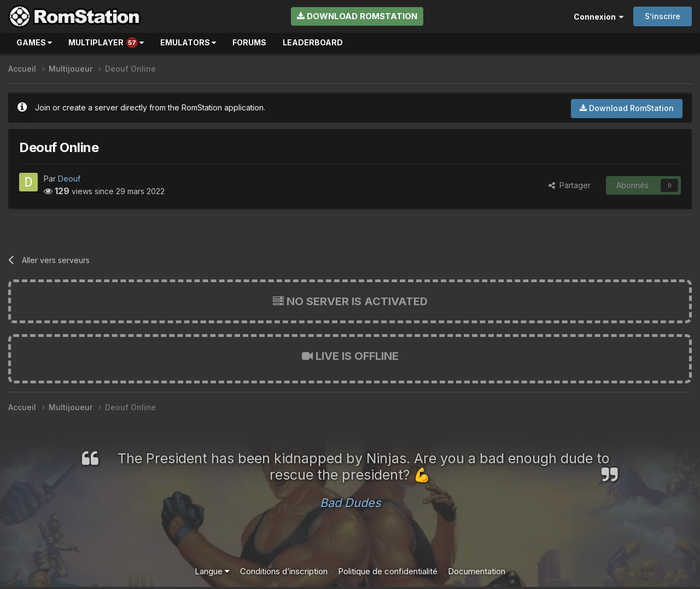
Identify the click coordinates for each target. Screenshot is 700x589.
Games (34, 42)
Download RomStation (357, 16)
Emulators (188, 42)
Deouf (69, 179)
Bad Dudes (350, 503)
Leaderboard (313, 42)
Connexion (599, 17)
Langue (212, 571)
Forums (249, 42)
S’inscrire (663, 16)
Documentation (477, 571)
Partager (570, 185)
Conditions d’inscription (284, 571)
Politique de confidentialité (388, 571)
